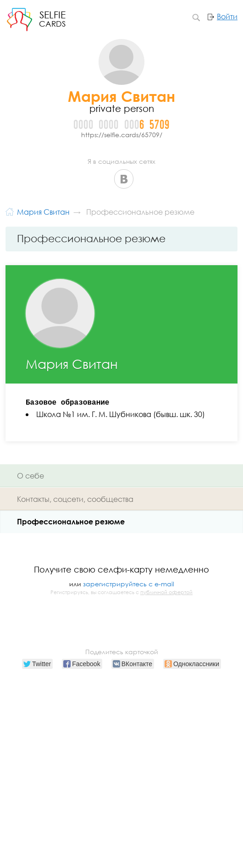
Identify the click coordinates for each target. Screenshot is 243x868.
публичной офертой (166, 592)
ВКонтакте (124, 179)
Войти (227, 17)
